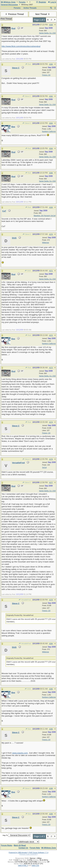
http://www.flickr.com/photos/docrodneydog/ (21, 46)
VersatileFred (25, 600)
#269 (51, 207)
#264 (51, 148)
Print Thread (6, 19)
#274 (51, 422)
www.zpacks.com (20, 753)
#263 (51, 123)
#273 (51, 368)
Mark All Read (20, 845)
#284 (51, 644)
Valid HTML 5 (23, 865)
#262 (51, 96)
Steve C (27, 96)
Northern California (49, 131)
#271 (51, 271)
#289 (51, 814)
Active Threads (30, 8)
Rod (28, 64)
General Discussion (9, 5)
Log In (52, 2)
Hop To (5, 835)
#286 (51, 729)
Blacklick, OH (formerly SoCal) (45, 216)
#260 (51, 64)
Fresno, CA (46, 75)
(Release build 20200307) (28, 854)
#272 (51, 335)
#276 (51, 459)
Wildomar (46, 243)
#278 (51, 600)
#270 (51, 234)
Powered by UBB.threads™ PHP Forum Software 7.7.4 (28, 852)
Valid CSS (35, 865)
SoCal (44, 467)
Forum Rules (7, 845)
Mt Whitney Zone (8, 2)
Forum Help (35, 848)
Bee (28, 729)
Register (41, 2)
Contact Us (23, 848)
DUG (28, 271)
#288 (51, 788)
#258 (51, 25)
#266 (51, 173)
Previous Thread (14, 14)
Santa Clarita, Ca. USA (47, 33)
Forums (22, 2)
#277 (51, 482)
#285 (51, 689)
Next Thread (43, 14)
